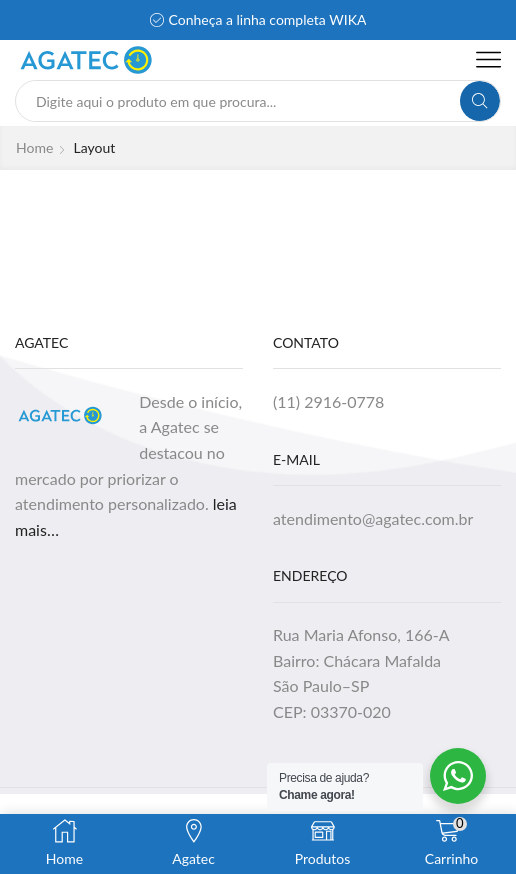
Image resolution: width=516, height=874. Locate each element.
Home (34, 147)
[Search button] (480, 101)
